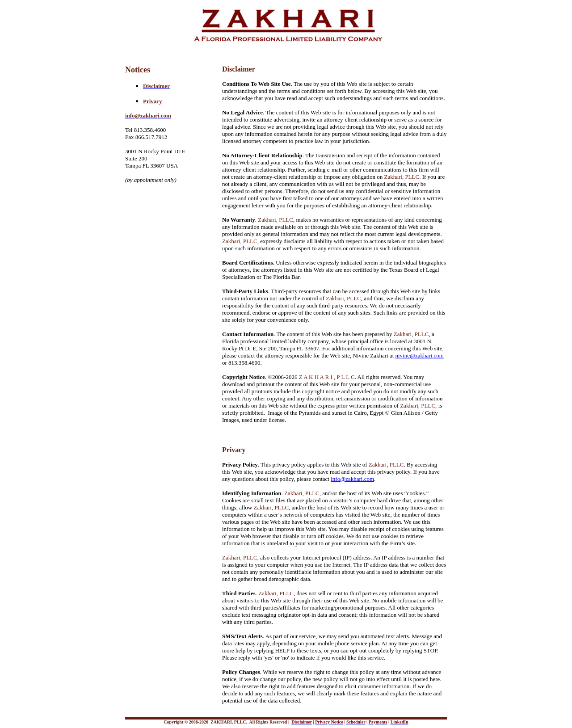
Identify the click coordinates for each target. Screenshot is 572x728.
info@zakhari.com (352, 479)
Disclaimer (239, 69)
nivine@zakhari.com (420, 356)
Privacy (234, 450)
